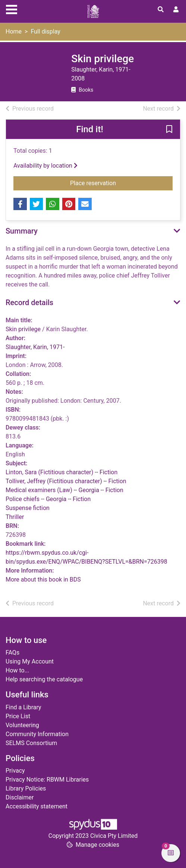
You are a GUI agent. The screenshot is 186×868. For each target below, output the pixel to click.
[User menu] (176, 10)
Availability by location (45, 166)
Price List (18, 716)
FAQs (12, 652)
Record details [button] (29, 302)
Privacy (15, 771)
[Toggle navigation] (12, 9)
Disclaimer (20, 797)
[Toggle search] (161, 10)
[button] (169, 130)
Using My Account (30, 661)
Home (14, 31)
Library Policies (26, 788)
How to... (17, 670)
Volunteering (22, 725)
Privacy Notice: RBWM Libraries (47, 780)
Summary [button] (22, 231)
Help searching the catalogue (44, 679)
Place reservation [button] (115, 183)
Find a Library (23, 707)
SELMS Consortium (31, 743)
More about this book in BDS (43, 579)
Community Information (37, 734)
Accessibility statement (37, 806)
